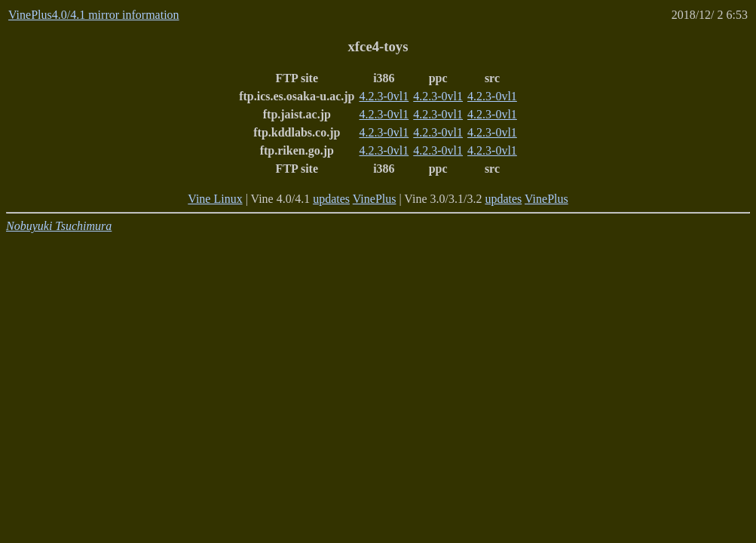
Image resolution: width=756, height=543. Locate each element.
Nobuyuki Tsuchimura (59, 226)
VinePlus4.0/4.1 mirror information (94, 15)
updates (331, 199)
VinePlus (375, 199)
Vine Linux (215, 199)
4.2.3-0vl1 (384, 96)
